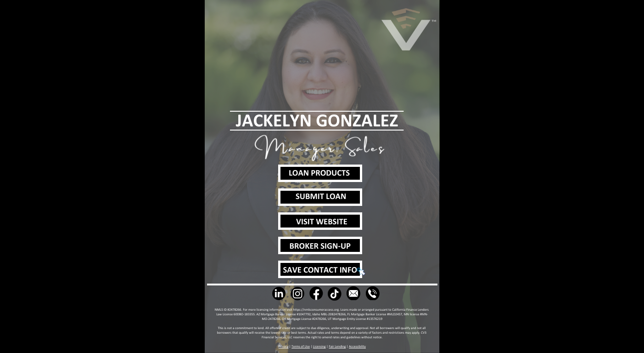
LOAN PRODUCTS (319, 174)
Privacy (284, 347)
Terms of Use (301, 347)
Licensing (319, 347)
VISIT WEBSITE (322, 222)
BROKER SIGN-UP (320, 247)
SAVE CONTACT (311, 270)
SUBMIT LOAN (321, 197)
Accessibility (357, 347)
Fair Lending (337, 347)
